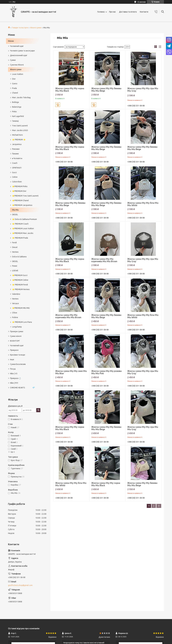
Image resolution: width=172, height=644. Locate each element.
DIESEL (15, 215)
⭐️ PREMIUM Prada (20, 238)
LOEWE (15, 271)
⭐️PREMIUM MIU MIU (21, 308)
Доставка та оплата (128, 12)
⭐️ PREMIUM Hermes (21, 289)
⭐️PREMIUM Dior (19, 191)
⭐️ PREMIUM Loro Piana (22, 322)
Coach (15, 163)
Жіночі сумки (36, 28)
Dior (14, 79)
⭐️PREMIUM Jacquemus (22, 205)
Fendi (14, 243)
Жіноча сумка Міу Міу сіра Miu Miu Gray (143, 90)
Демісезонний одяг (19, 55)
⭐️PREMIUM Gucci (20, 275)
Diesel (15, 247)
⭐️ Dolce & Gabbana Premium (24, 219)
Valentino (16, 294)
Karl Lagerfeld (18, 116)
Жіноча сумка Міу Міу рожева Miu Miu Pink (106, 372)
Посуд (13, 369)
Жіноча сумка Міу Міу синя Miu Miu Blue (71, 372)
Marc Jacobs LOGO (20, 130)
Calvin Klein (17, 182)
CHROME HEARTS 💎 (22, 388)
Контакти (144, 12)
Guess (15, 84)
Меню (11, 41)
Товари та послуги (20, 28)
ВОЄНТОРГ (15, 341)
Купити (58, 105)
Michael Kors (17, 135)
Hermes (15, 252)
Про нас (112, 12)
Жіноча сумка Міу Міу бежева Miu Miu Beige (106, 90)
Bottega (15, 102)
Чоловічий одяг (17, 46)
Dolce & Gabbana (19, 257)
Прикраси (14, 350)
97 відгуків (141, 2)
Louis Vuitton (18, 74)
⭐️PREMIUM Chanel (20, 200)
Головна (101, 12)
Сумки (13, 60)
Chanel (15, 93)
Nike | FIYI (14, 383)
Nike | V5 (14, 374)
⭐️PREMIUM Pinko (20, 186)
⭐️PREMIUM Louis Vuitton (23, 228)
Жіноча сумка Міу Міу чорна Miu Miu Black (70, 90)
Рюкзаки (16, 149)
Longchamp (17, 327)
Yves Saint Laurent (20, 126)
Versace (15, 303)
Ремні (15, 266)
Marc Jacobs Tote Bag (21, 97)
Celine (15, 177)
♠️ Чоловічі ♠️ (17, 158)
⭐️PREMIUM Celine (20, 280)
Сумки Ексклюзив (18, 364)
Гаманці (15, 121)
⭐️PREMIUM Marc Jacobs (23, 233)
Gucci (14, 172)
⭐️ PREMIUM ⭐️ (19, 140)
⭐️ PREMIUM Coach (20, 224)
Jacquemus (17, 144)
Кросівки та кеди (18, 355)
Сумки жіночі (16, 336)
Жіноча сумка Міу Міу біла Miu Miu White (143, 204)
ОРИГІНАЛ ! (17, 168)
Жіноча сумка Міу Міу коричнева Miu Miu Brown (104, 260)
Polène (15, 317)
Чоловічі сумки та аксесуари (22, 51)
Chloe (15, 313)
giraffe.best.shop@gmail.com (20, 585)
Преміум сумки (17, 331)
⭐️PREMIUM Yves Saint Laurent (25, 196)
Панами (15, 154)
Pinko (14, 112)
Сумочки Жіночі (17, 65)
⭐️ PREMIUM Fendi (20, 285)
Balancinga (17, 107)
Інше (12, 359)
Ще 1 (13, 452)
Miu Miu (15, 210)
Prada (14, 88)
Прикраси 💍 (16, 378)
